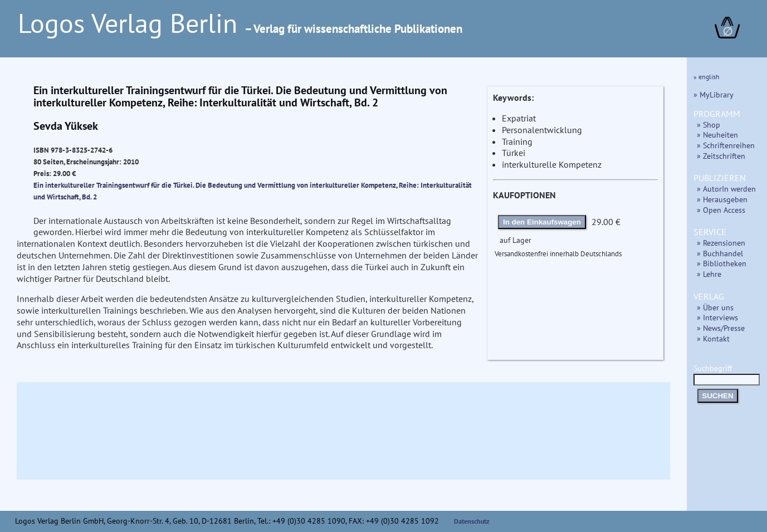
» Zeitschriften (721, 156)
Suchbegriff (727, 374)
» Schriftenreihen (726, 145)
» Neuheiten (717, 135)
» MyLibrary (714, 94)
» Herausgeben (722, 199)
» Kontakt (713, 338)
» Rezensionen (721, 243)
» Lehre (709, 274)
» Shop (709, 125)
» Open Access (721, 210)
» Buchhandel (720, 253)
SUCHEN (717, 396)
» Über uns (715, 307)
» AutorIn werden (726, 189)
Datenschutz (472, 521)
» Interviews (717, 317)
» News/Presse (721, 328)
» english (707, 77)
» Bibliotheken (722, 263)
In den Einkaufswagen (542, 222)
